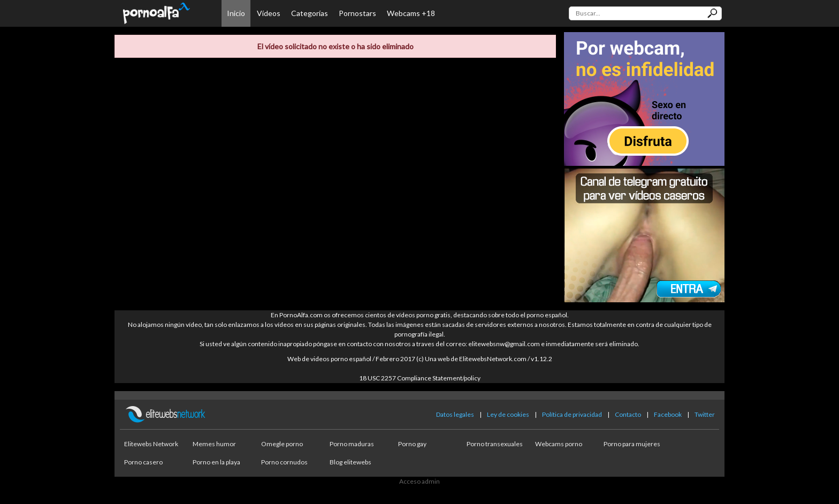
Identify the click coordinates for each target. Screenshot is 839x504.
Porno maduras (352, 444)
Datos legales (455, 414)
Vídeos (269, 13)
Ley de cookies (508, 414)
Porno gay (412, 444)
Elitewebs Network (151, 444)
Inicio (236, 13)
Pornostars (357, 13)
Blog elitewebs (350, 462)
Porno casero (143, 462)
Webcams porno (559, 444)
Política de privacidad (572, 414)
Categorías (310, 13)
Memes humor (214, 444)
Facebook (668, 414)
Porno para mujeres (632, 444)
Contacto (628, 414)
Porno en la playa (216, 462)
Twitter (705, 414)
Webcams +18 (411, 13)
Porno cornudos (284, 462)
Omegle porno (282, 444)
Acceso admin (419, 481)
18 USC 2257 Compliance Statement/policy (420, 378)
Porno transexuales (495, 444)
